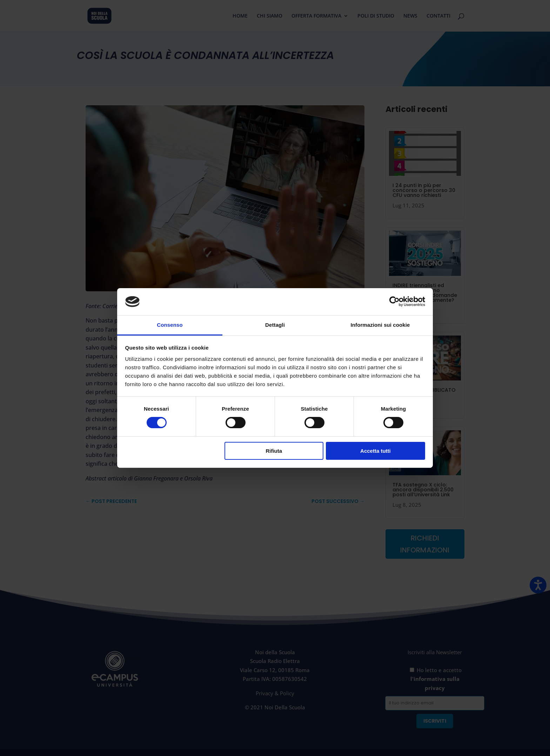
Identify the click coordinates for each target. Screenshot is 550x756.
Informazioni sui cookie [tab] (380, 325)
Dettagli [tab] (275, 325)
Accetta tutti (375, 451)
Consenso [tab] (170, 325)
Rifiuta (274, 451)
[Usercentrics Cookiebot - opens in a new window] (394, 301)
